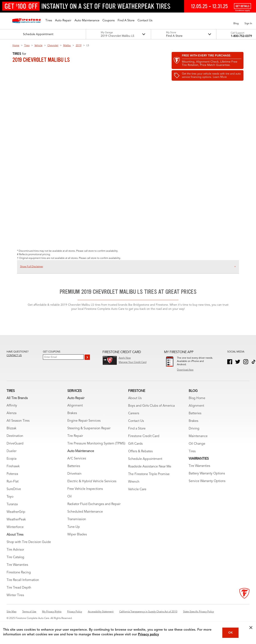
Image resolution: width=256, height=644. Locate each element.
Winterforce (15, 527)
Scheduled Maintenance (85, 512)
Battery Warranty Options (207, 474)
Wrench (134, 482)
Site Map (11, 612)
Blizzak (11, 428)
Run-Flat (13, 482)
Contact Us (136, 421)
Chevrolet (53, 46)
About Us (135, 398)
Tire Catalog (15, 557)
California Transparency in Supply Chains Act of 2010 (148, 612)
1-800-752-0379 (241, 36)
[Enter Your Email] (63, 357)
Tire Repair (75, 436)
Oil (69, 497)
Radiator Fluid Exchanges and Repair (94, 504)
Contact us (14, 356)
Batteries (74, 466)
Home (16, 46)
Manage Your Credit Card (133, 362)
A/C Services (77, 459)
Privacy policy (148, 635)
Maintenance (198, 436)
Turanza (12, 504)
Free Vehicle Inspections (85, 489)
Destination (15, 436)
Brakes (72, 413)
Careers (134, 413)
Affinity (12, 406)
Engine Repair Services (84, 421)
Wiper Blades (77, 535)
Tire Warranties (17, 565)
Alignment (75, 406)
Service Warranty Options (207, 481)
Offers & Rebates (140, 451)
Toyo (10, 497)
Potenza (12, 474)
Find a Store (137, 429)
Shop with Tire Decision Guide (29, 542)
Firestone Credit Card (144, 436)
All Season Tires (18, 421)
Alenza (11, 413)
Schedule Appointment (145, 459)
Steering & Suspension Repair (89, 428)
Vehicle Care (137, 489)
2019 (79, 46)
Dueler (11, 451)
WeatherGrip (16, 512)
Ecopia (11, 459)
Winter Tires (15, 595)
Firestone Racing (19, 573)
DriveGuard (15, 444)
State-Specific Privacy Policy (199, 612)
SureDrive (14, 489)
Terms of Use (29, 612)
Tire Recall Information (23, 580)
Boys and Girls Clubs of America (151, 406)
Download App (185, 370)
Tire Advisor (15, 550)
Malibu (67, 46)
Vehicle (38, 46)
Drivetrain (74, 474)
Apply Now (125, 358)
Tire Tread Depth (19, 588)
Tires (27, 46)
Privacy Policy (75, 612)
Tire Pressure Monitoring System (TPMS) (96, 444)
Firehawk (13, 466)
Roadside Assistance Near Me (150, 467)
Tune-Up (74, 527)
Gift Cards (135, 444)
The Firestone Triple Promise (149, 474)
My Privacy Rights (52, 612)
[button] (49, 21)
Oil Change (197, 444)
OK (231, 633)
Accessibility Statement (101, 612)
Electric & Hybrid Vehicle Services (92, 481)
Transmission (77, 519)
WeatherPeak (16, 520)
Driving (194, 429)
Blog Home (197, 398)
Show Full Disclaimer (32, 267)
